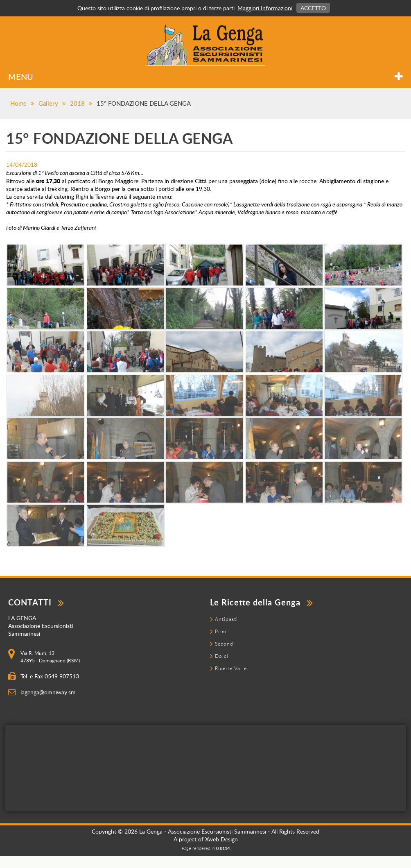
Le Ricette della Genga (262, 602)
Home (18, 103)
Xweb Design (221, 839)
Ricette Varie (231, 668)
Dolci (222, 656)
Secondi (225, 644)
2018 (77, 103)
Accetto (313, 8)
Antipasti (226, 619)
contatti (36, 602)
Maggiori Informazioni (265, 8)
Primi (221, 631)
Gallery (48, 103)
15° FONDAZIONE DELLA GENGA (144, 103)
